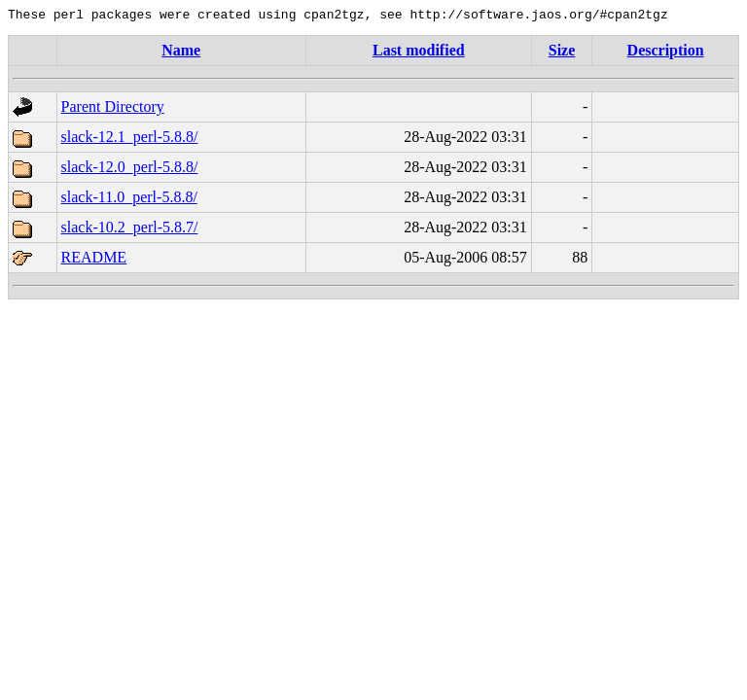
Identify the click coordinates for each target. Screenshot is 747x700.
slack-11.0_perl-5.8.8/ (129, 200)
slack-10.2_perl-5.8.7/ (130, 230)
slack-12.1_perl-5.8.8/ (130, 140)
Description (666, 53)
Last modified (419, 53)
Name (181, 53)
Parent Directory (113, 109)
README (94, 260)
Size (562, 53)
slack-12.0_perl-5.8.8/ (130, 170)
